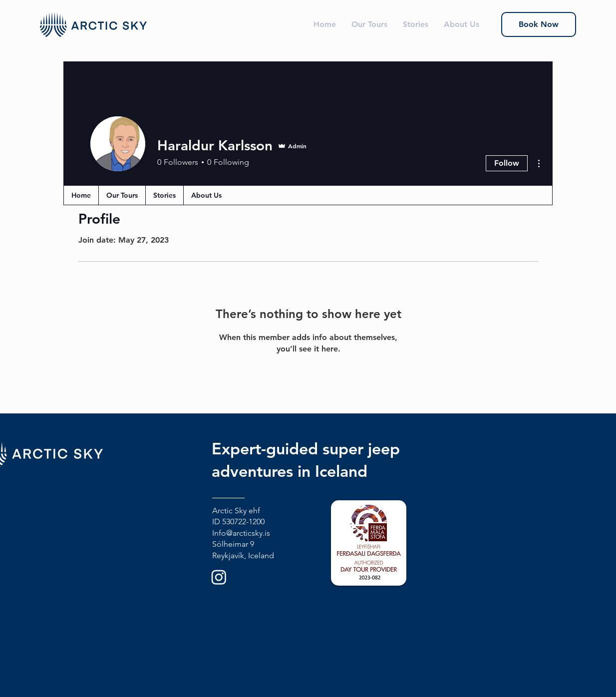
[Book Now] (539, 24)
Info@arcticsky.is (241, 533)
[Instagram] (219, 577)
